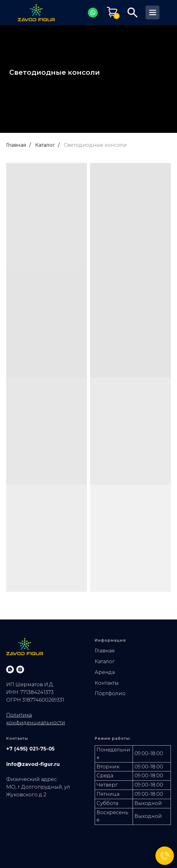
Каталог (45, 145)
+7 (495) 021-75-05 (30, 749)
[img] (36, 13)
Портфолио (110, 693)
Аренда (105, 672)
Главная (16, 145)
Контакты (107, 683)
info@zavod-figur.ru (33, 764)
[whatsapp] (10, 669)
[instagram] (20, 669)
